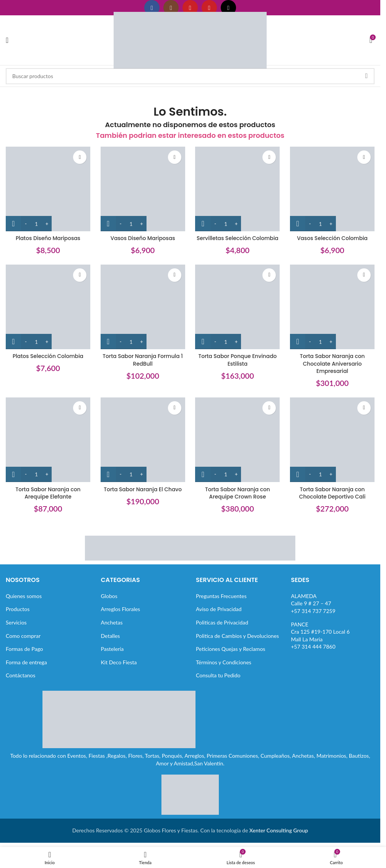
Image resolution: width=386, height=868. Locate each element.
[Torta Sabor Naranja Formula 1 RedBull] (143, 307)
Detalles (111, 635)
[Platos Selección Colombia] (48, 307)
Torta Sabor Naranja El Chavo (143, 489)
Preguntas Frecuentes (221, 596)
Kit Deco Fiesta (119, 662)
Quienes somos (24, 596)
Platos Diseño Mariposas (47, 237)
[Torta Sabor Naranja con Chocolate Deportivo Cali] (333, 440)
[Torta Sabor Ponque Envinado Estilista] (238, 307)
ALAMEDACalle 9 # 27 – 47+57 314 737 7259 (313, 603)
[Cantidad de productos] (36, 223)
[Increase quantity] (47, 223)
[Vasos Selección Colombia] (333, 189)
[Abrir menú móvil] (7, 40)
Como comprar (23, 635)
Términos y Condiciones (224, 662)
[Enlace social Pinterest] (209, 8)
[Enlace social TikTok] (228, 8)
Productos (18, 609)
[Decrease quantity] (26, 223)
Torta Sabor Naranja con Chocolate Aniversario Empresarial (333, 363)
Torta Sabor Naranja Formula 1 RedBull (143, 360)
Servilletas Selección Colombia (238, 237)
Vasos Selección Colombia (333, 237)
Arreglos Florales (121, 609)
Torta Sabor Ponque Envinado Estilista (238, 360)
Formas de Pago (24, 648)
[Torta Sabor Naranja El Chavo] (143, 440)
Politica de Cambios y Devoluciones (237, 635)
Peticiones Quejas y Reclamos (230, 648)
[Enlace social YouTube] (190, 8)
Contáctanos (20, 675)
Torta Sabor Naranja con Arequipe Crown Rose (238, 493)
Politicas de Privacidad (222, 622)
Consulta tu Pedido (218, 675)
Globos (109, 596)
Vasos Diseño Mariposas (143, 237)
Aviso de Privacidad (219, 609)
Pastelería (112, 648)
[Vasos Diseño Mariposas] (143, 189)
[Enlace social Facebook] (152, 8)
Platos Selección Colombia (47, 356)
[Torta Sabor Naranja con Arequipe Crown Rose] (238, 440)
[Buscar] (190, 76)
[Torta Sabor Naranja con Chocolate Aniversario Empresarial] (333, 307)
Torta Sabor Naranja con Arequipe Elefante (48, 493)
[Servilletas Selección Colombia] (238, 189)
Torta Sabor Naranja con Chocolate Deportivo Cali (333, 493)
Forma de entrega (26, 662)
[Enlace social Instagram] (171, 8)
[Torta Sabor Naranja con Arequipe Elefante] (48, 440)
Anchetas (112, 622)
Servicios (16, 622)
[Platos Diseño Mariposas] (48, 189)
